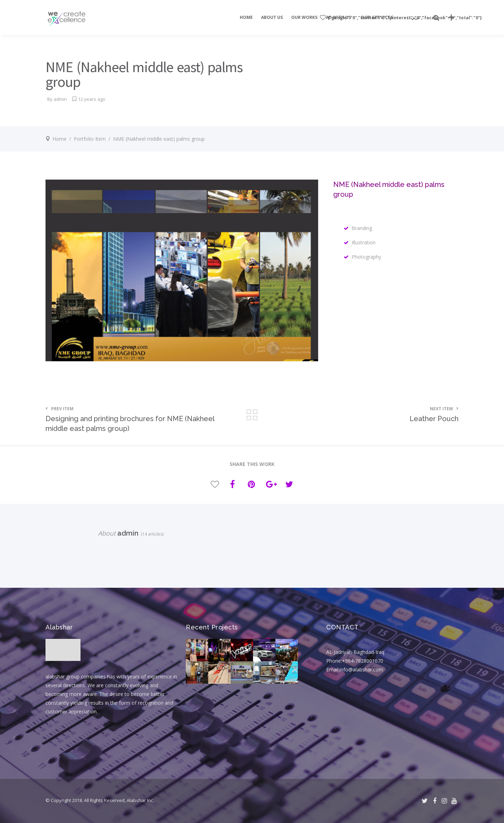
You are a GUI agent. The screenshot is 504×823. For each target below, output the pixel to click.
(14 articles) (151, 534)
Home (59, 139)
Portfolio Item (90, 139)
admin (60, 99)
